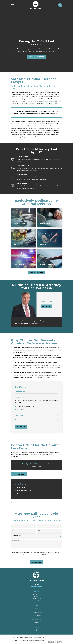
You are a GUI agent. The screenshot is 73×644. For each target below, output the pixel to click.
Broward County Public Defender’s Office (21, 124)
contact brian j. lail (36, 57)
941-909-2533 (36, 585)
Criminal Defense (36, 614)
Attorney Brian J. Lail (36, 611)
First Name (14, 524)
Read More (46, 306)
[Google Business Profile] (36, 629)
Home (36, 607)
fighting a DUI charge (47, 101)
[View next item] (14, 501)
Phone (13, 529)
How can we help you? (16, 539)
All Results (21, 425)
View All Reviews (19, 473)
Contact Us (36, 621)
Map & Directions (36, 600)
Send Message (36, 561)
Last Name (40, 524)
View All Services (36, 272)
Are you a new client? (16, 534)
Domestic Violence (32, 101)
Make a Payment (36, 618)
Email (39, 529)
